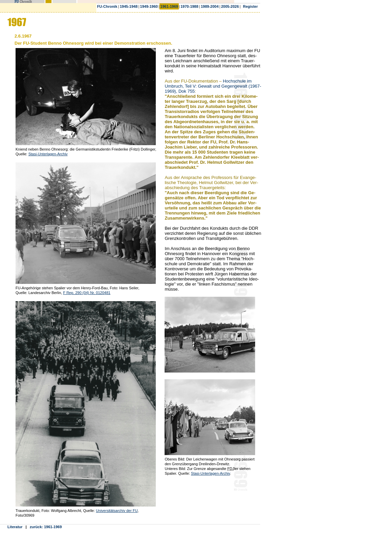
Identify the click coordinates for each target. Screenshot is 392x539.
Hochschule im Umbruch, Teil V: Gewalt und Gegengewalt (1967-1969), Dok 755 (213, 86)
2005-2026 (230, 6)
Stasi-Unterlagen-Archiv (48, 154)
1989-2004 (210, 6)
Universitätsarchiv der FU (117, 511)
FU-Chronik (107, 6)
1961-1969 (169, 6)
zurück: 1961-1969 (46, 527)
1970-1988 (189, 6)
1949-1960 (149, 6)
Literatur (15, 527)
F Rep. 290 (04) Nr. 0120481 (87, 293)
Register (250, 6)
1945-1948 (129, 6)
